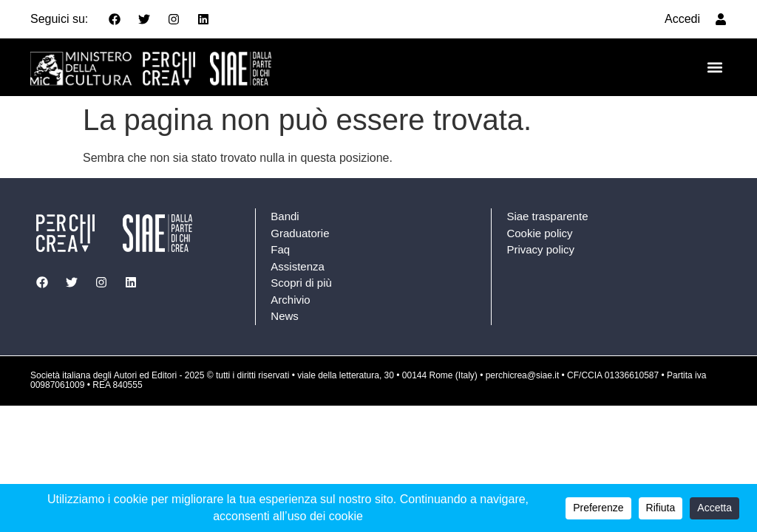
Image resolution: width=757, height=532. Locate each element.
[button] (714, 68)
